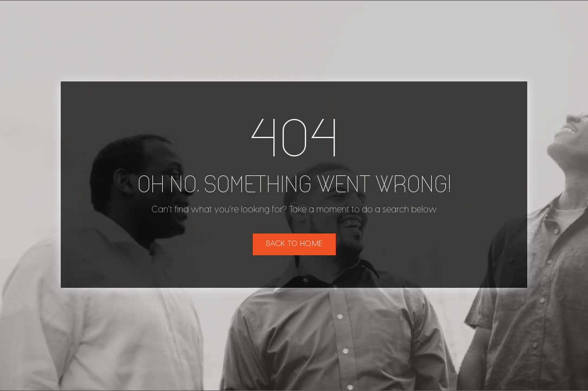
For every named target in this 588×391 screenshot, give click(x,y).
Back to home (294, 244)
